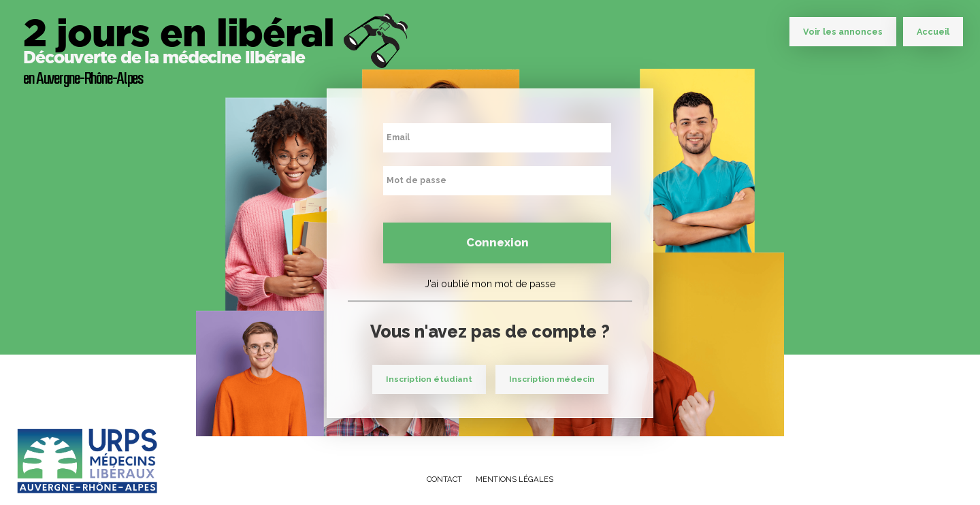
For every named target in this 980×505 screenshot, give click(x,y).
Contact (444, 479)
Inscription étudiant (429, 379)
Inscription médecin (552, 379)
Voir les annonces (843, 32)
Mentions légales (514, 479)
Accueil (933, 32)
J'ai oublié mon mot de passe (490, 284)
